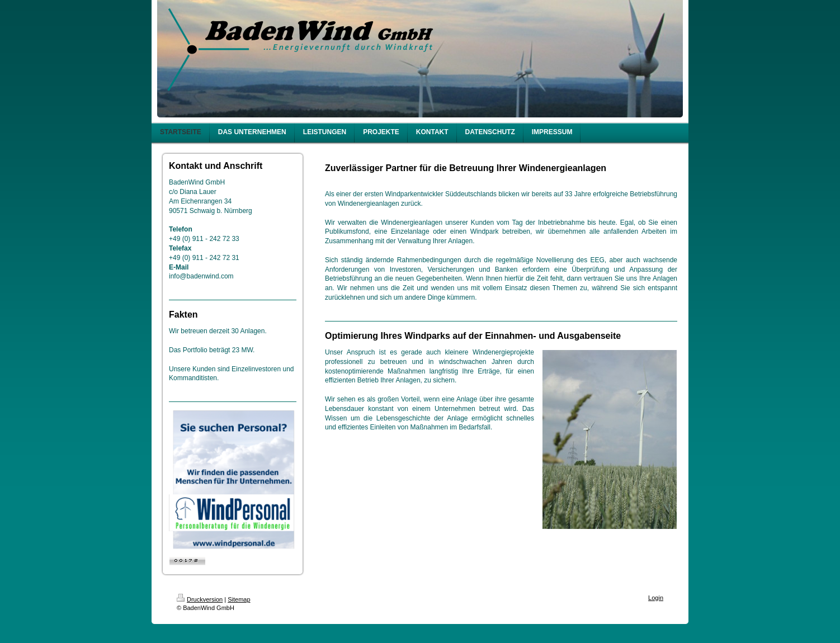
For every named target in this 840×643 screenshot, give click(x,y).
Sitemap (239, 599)
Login (656, 598)
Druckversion (200, 599)
